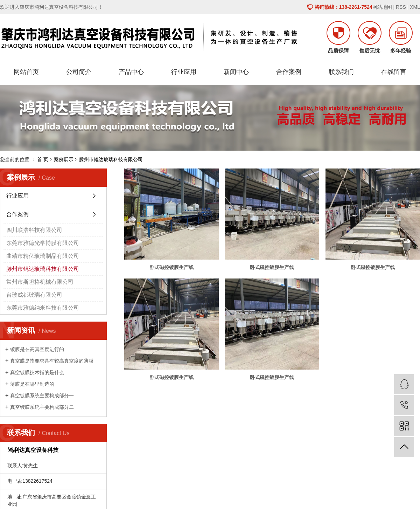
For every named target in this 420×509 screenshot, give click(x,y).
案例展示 (64, 159)
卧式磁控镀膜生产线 (171, 267)
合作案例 (289, 72)
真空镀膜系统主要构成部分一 (42, 395)
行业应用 (184, 72)
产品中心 (131, 72)
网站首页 (26, 72)
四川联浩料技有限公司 (34, 230)
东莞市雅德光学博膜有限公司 (43, 243)
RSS (401, 7)
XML (415, 7)
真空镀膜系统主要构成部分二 (42, 407)
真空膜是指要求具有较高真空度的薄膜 (52, 361)
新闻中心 (236, 72)
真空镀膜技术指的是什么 (37, 372)
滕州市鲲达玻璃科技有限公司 (111, 159)
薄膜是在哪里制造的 (32, 384)
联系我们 (341, 72)
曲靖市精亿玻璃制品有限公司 (43, 256)
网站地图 (382, 7)
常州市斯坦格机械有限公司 (40, 282)
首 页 (43, 159)
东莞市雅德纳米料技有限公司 (43, 308)
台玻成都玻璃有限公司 (34, 295)
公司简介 (79, 72)
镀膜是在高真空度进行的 (37, 349)
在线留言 (394, 72)
